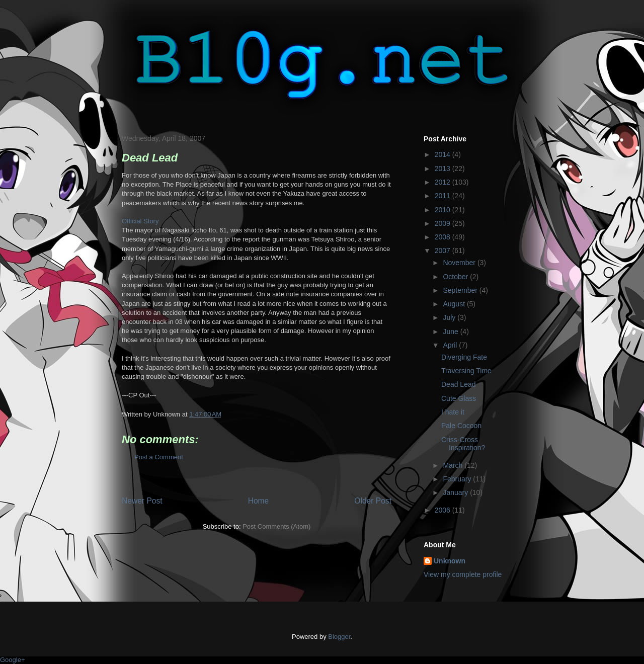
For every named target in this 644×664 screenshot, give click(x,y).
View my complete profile (463, 574)
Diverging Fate (464, 357)
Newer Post (142, 501)
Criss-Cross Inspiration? (463, 444)
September (461, 290)
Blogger (339, 637)
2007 (444, 251)
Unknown (450, 561)
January (456, 492)
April (451, 345)
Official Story (140, 221)
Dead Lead (459, 384)
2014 (444, 154)
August (455, 304)
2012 (444, 182)
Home (259, 501)
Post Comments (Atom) (276, 526)
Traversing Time (466, 371)
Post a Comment (159, 457)
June (451, 331)
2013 (444, 169)
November (460, 263)
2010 (444, 210)
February (458, 479)
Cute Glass (459, 398)
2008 (444, 237)
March (454, 465)
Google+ (13, 660)
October (456, 277)
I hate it (453, 412)
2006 (444, 510)
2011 (444, 196)
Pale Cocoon (461, 426)
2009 (444, 223)
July (450, 317)
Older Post (373, 501)
